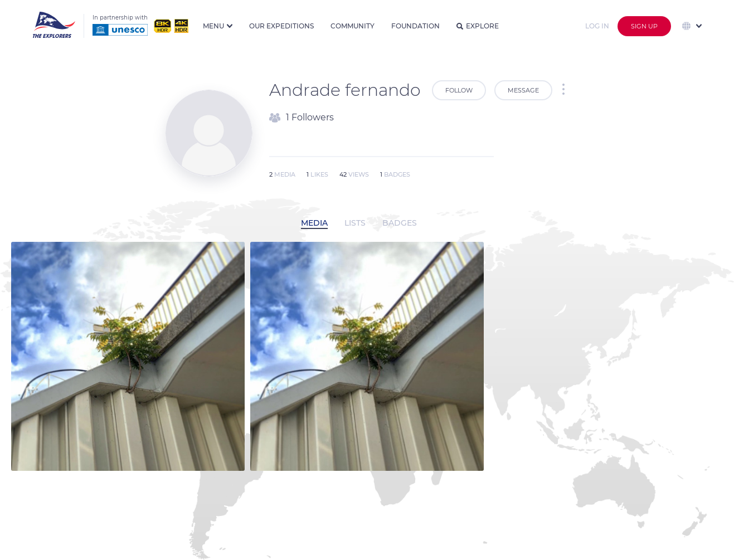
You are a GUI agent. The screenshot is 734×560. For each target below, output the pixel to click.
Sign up (644, 26)
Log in (597, 26)
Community (353, 26)
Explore (478, 26)
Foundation (415, 26)
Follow (459, 90)
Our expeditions (281, 26)
